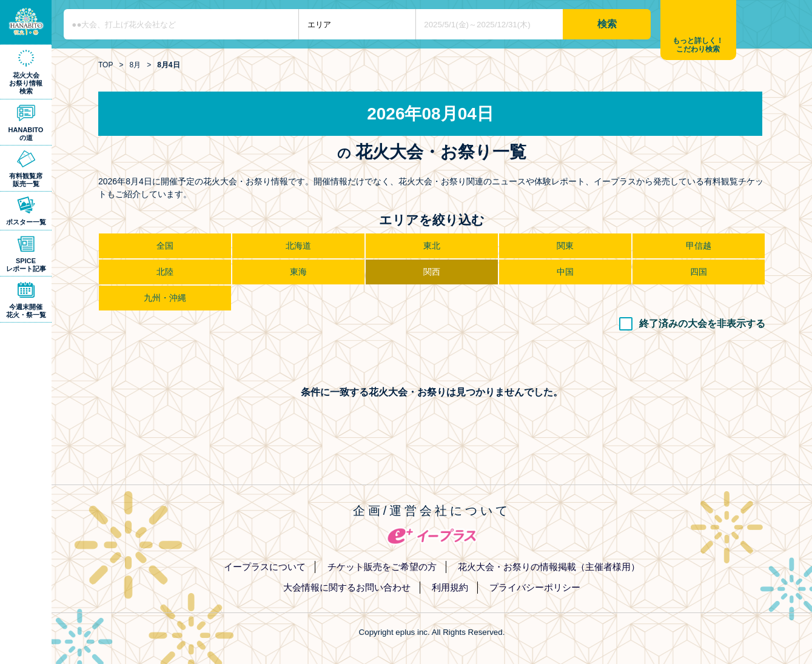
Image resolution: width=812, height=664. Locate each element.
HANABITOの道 (26, 134)
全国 (165, 246)
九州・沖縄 (165, 298)
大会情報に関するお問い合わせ (347, 587)
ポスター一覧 (26, 222)
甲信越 (699, 246)
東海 (298, 272)
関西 (432, 272)
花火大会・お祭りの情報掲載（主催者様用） (549, 567)
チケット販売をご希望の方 (382, 567)
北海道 (298, 246)
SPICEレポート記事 (26, 265)
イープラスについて (265, 567)
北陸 (165, 272)
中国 (565, 272)
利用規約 (450, 587)
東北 (432, 246)
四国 (699, 272)
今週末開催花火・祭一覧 (26, 311)
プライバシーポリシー (535, 587)
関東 (565, 246)
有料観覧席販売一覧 (26, 180)
